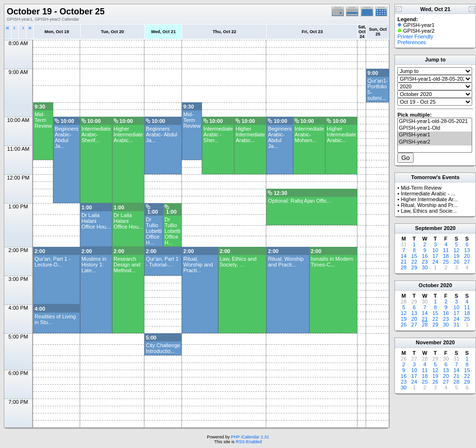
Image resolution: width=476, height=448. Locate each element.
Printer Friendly (415, 36)
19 (456, 256)
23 (425, 262)
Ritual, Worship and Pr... (429, 205)
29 (414, 267)
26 (456, 262)
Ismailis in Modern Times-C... (332, 262)
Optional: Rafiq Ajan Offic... (299, 201)
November (429, 342)
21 (404, 262)
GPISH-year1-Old (435, 128)
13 (467, 250)
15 (414, 256)
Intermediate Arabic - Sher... (218, 134)
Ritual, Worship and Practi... (198, 265)
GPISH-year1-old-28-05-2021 (435, 121)
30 (425, 267)
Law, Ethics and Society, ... (238, 262)
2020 (450, 228)
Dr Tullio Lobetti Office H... (154, 231)
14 (404, 256)
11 (446, 250)
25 (446, 262)
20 (467, 256)
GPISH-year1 (435, 135)
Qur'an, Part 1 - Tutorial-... (162, 262)
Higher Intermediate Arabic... (128, 134)
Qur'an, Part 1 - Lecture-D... (53, 262)
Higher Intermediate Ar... (429, 199)
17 (435, 256)
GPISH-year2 (435, 142)
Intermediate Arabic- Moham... (309, 134)
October (428, 285)
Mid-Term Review (43, 120)
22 (414, 262)
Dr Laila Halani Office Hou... (96, 221)
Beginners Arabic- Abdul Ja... (67, 137)
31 (456, 325)
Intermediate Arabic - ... (428, 194)
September (429, 228)
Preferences (411, 42)
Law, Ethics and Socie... (429, 211)
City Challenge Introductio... (163, 348)
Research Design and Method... (127, 265)
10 (435, 250)
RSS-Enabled (249, 442)
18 (446, 256)
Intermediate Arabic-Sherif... (96, 134)
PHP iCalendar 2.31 (250, 437)
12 (456, 250)
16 (425, 256)
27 (467, 262)
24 (435, 262)
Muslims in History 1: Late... (94, 265)
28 (404, 267)
